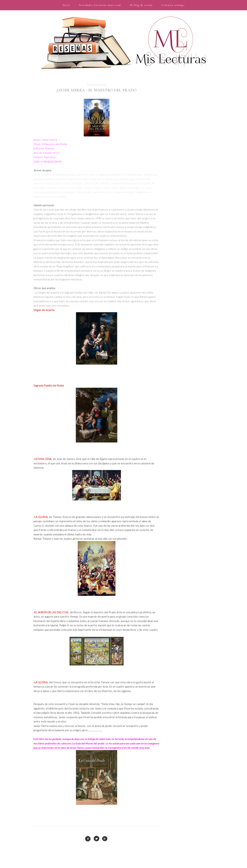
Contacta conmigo (173, 5)
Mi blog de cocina (141, 5)
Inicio (66, 5)
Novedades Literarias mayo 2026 (100, 5)
